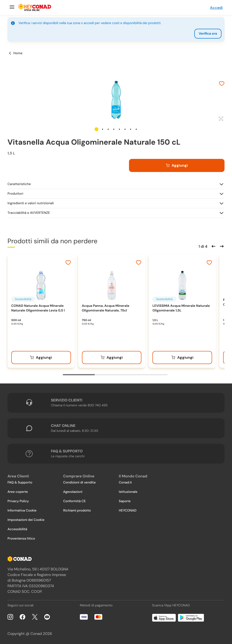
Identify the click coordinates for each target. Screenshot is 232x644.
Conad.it (125, 483)
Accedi (216, 8)
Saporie (125, 501)
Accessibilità (17, 529)
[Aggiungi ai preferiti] (222, 84)
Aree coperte (18, 492)
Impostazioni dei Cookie (26, 520)
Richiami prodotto (77, 511)
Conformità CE (74, 501)
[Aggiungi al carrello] (177, 165)
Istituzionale (128, 492)
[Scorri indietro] (213, 246)
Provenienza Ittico (21, 539)
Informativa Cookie (22, 511)
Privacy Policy (18, 501)
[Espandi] (220, 119)
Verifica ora (208, 34)
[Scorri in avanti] (221, 246)
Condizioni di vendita (79, 483)
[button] (96, 129)
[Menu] (11, 7)
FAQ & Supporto (20, 483)
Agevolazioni (73, 492)
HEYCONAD (128, 511)
